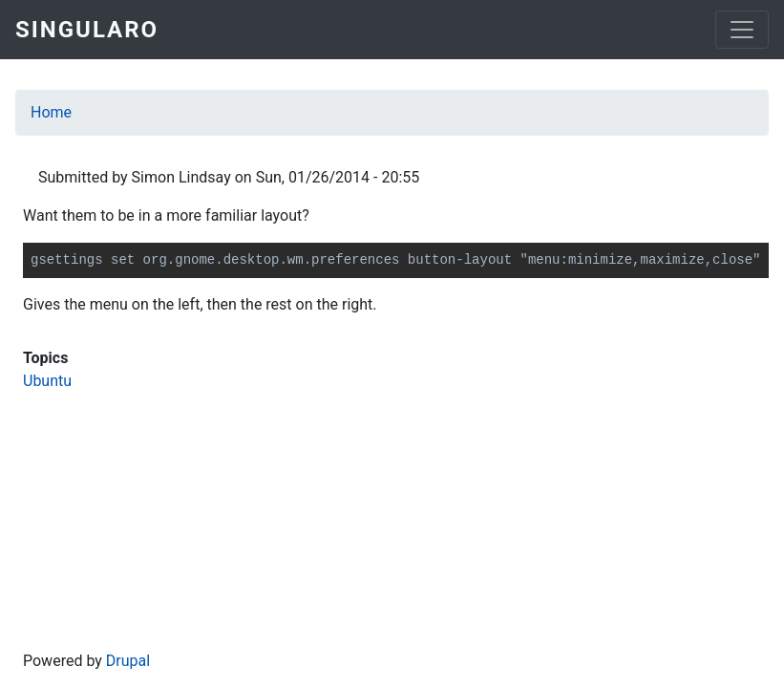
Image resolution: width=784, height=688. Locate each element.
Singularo (87, 30)
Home (51, 112)
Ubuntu (47, 381)
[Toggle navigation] (742, 30)
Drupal (128, 661)
